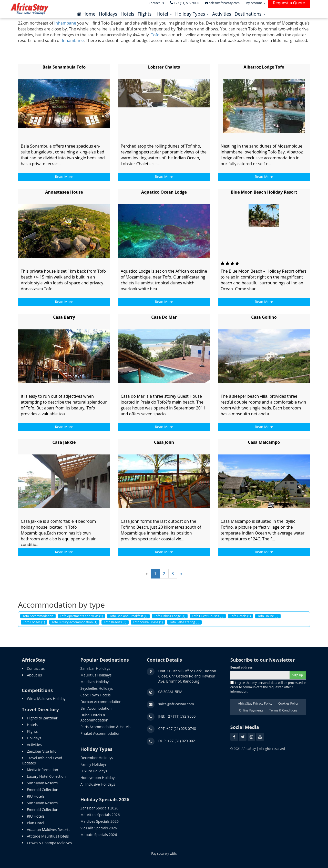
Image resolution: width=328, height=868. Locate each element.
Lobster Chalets (164, 67)
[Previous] (147, 574)
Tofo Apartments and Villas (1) (81, 616)
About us (34, 675)
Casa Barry (64, 317)
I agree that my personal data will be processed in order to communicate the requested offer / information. (268, 687)
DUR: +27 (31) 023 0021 (178, 741)
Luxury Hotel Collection (46, 776)
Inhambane (65, 23)
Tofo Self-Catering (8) (184, 622)
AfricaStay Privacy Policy (255, 703)
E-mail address (242, 667)
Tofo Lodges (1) (34, 622)
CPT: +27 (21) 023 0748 (177, 728)
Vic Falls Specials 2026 (99, 828)
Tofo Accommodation (38, 616)
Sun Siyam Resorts (42, 783)
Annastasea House (64, 192)
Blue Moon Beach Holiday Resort (264, 192)
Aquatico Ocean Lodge (164, 192)
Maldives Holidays (95, 682)
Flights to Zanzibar (42, 718)
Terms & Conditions (283, 710)
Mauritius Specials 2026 (100, 815)
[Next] (181, 574)
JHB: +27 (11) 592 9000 (177, 716)
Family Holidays (94, 764)
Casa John (164, 442)
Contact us (36, 668)
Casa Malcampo (264, 442)
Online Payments (251, 710)
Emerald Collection (43, 790)
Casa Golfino (264, 317)
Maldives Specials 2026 (100, 821)
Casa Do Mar (164, 317)
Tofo (155, 35)
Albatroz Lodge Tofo (264, 67)
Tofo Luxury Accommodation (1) (74, 622)
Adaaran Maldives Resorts (49, 830)
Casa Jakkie (64, 442)
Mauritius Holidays (96, 675)
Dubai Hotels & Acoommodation (94, 717)
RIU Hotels (36, 796)
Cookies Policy (288, 703)
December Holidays (97, 758)
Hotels (32, 725)
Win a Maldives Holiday (46, 699)
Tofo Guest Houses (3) (208, 616)
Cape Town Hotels (96, 695)
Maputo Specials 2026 (99, 835)
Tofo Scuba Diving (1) (148, 622)
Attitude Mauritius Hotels (48, 836)
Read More (64, 177)
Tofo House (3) (268, 616)
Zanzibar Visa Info (42, 751)
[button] (155, 13)
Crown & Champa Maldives (49, 843)
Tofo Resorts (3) (115, 622)
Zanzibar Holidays (95, 668)
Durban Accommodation (101, 702)
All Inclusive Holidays (98, 784)
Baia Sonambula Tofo (64, 67)
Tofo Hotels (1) (240, 616)
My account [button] (255, 3)
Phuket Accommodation (100, 733)
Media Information (43, 770)
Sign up (298, 675)
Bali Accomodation (96, 708)
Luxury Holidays (94, 771)
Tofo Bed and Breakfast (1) (128, 616)
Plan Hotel (35, 823)
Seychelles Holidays (97, 688)
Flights (32, 731)
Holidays (34, 738)
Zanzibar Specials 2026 (99, 808)
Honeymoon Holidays (98, 778)
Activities (34, 745)
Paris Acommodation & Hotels (105, 727)
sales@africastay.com (176, 704)
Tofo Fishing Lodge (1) (170, 616)
